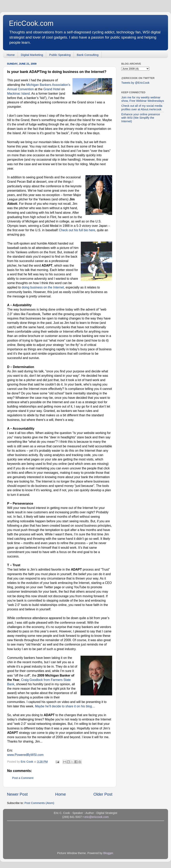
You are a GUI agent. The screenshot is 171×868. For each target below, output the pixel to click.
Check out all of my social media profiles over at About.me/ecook (142, 107)
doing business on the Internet (43, 287)
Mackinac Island (18, 94)
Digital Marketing (32, 55)
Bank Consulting (88, 55)
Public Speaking (60, 55)
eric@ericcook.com (97, 817)
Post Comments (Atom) (39, 803)
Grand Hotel (52, 89)
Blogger (108, 853)
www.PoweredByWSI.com (25, 755)
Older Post (103, 794)
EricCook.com (31, 23)
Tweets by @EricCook (135, 83)
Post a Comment (23, 778)
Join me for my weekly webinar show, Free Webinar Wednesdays (143, 99)
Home (11, 55)
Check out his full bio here (77, 230)
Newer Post (17, 794)
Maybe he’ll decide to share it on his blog (63, 706)
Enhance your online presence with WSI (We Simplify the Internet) (141, 118)
